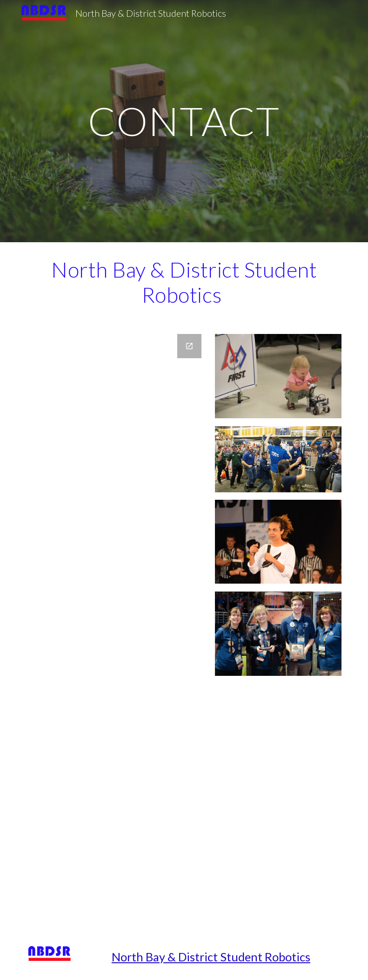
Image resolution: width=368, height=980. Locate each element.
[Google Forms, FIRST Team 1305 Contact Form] (117, 628)
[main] (184, 121)
